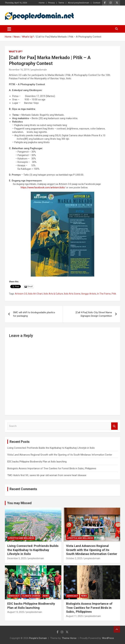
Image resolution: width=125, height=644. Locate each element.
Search (114, 426)
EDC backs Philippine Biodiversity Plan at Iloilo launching (37, 462)
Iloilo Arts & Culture (53, 294)
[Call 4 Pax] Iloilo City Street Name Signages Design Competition (94, 314)
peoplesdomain (39, 70)
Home (42, 3)
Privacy (51, 3)
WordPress (108, 638)
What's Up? (16, 52)
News (46, 596)
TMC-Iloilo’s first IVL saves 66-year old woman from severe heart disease (47, 475)
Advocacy (14, 596)
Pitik (114, 294)
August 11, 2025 (74, 616)
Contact (97, 3)
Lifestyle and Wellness (21, 538)
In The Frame (104, 294)
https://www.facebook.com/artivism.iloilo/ (43, 187)
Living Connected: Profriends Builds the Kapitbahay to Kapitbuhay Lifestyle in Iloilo (51, 448)
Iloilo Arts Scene (72, 294)
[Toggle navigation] (9, 29)
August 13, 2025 (16, 612)
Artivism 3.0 (21, 294)
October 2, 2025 (74, 558)
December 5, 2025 (17, 558)
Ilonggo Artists (89, 294)
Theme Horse (69, 638)
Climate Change (31, 596)
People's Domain (38, 638)
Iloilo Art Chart (35, 294)
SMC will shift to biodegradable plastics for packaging (34, 314)
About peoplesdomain (79, 3)
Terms (61, 3)
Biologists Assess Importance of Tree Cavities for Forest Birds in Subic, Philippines (52, 468)
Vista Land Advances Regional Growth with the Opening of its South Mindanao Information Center (60, 455)
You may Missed (19, 503)
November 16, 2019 (19, 70)
